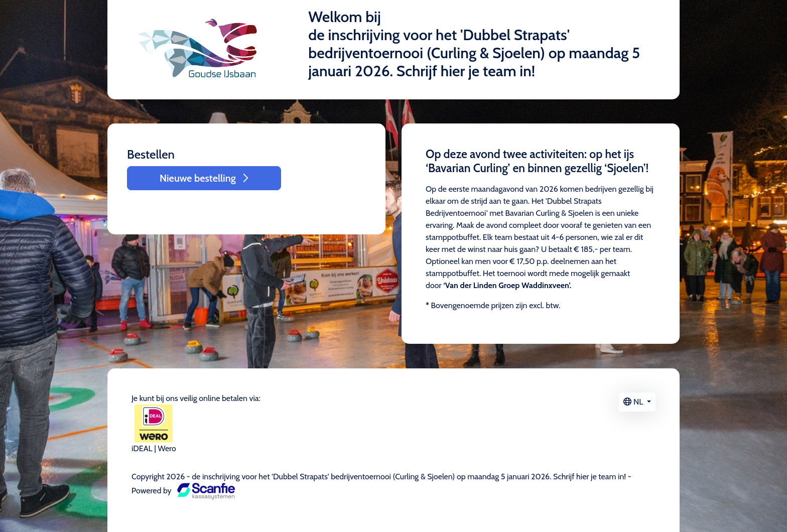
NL (634, 402)
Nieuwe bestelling (204, 178)
